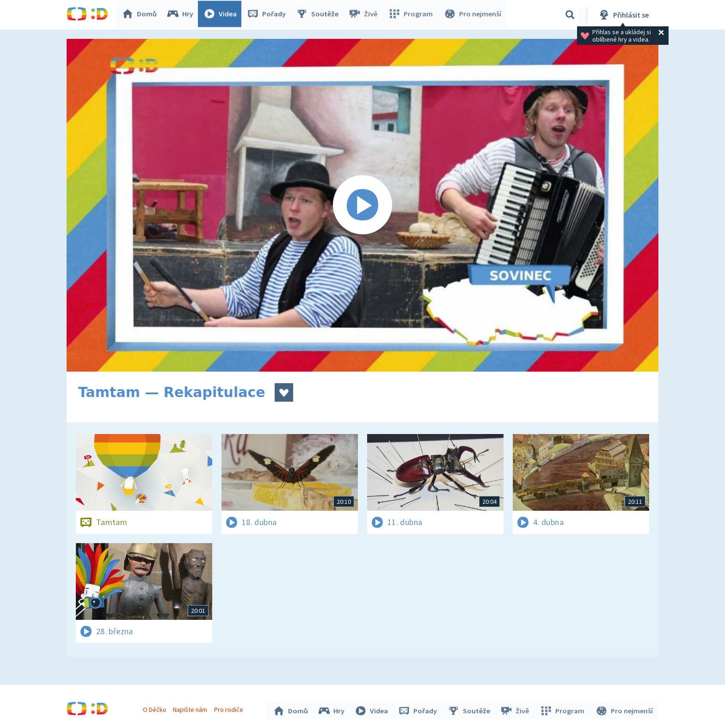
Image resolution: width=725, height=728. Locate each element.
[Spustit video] (362, 205)
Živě (365, 15)
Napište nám (191, 709)
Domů (141, 15)
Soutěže (319, 15)
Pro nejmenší (473, 15)
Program (412, 15)
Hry (182, 15)
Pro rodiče (230, 709)
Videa (222, 15)
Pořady (268, 15)
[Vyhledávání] (570, 15)
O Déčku (155, 709)
